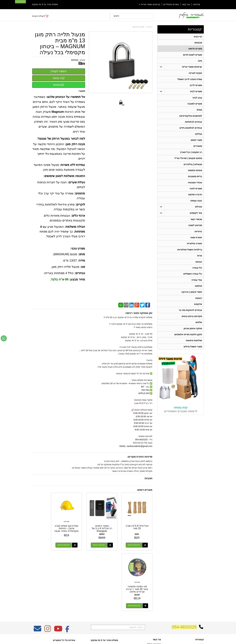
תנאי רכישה (156, 591)
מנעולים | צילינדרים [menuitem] (193, 166)
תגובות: (148, 478)
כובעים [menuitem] (199, 265)
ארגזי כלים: (78, 216)
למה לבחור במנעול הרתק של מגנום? (61, 139)
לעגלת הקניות (39, 16)
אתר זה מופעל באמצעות (118, 639)
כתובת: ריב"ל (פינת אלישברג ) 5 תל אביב (143, 583)
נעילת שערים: (76, 182)
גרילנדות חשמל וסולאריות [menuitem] (190, 253)
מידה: (81, 260)
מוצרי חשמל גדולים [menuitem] (193, 351)
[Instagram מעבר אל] (48, 566)
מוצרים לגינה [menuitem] (196, 191)
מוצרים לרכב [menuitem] (196, 86)
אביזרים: (80, 273)
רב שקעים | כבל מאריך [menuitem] (191, 154)
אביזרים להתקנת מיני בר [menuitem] (190, 314)
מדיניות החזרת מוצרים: (140, 457)
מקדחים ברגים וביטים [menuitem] (192, 320)
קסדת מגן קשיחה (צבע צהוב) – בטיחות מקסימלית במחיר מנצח (77, 526)
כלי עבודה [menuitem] (197, 271)
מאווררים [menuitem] (198, 148)
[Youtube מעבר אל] (58, 566)
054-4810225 (184, 562)
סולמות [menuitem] (198, 289)
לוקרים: (80, 204)
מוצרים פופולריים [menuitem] (171, 4)
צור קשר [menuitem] (186, 4)
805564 (75, 60)
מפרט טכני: (78, 248)
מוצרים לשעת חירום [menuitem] (193, 55)
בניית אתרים (105, 639)
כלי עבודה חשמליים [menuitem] (193, 277)
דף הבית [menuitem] (198, 37)
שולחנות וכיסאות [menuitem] (194, 345)
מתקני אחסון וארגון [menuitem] (193, 333)
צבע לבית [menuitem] (197, 98)
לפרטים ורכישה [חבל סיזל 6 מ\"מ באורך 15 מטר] (136, 541)
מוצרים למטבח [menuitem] (195, 105)
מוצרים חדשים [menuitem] (195, 49)
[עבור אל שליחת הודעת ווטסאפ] (4, 338)
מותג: (82, 254)
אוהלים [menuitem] (199, 209)
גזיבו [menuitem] (200, 61)
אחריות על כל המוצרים (64, 575)
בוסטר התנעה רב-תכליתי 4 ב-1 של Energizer (108, 524)
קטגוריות (195, 29)
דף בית (150, 27)
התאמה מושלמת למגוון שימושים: (64, 176)
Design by (64, 587)
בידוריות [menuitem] (198, 234)
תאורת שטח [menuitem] (196, 240)
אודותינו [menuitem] (196, 4)
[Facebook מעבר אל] (67, 566)
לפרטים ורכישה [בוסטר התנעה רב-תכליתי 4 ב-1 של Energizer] (105, 541)
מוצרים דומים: (145, 490)
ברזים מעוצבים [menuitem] (195, 178)
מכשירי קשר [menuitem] (196, 222)
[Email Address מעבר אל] (37, 566)
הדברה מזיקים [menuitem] (195, 197)
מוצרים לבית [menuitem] (196, 92)
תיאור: (82, 91)
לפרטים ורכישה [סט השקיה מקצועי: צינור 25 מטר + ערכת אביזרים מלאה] (42, 541)
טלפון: (158, 588)
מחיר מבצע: (77, 279)
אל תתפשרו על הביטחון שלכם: (66, 97)
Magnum (58, 112)
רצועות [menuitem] (199, 302)
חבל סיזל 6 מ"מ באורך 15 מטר (139, 523)
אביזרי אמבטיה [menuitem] (195, 185)
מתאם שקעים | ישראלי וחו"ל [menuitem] (188, 160)
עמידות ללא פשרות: (72, 165)
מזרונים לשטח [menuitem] (195, 228)
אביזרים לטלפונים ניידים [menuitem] (191, 129)
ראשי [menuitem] (202, 579)
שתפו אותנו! (156, 599)
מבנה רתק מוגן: (75, 144)
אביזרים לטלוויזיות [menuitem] (193, 123)
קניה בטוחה (181, 412)
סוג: (83, 267)
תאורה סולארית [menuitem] (194, 246)
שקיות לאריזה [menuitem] (195, 74)
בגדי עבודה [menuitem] (197, 283)
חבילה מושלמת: (75, 227)
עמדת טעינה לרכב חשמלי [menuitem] (190, 80)
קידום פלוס (113, 639)
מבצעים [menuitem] (198, 43)
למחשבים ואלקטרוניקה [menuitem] (191, 117)
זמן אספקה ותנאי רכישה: (139, 313)
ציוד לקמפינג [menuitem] (196, 215)
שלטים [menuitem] (199, 326)
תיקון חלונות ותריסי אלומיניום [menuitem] (188, 339)
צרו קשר (157, 575)
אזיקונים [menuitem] (198, 308)
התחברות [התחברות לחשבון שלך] (20, 2)
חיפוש (116, 16)
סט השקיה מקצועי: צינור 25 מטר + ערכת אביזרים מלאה (46, 526)
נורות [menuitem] (200, 259)
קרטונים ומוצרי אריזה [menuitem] (150, 4)
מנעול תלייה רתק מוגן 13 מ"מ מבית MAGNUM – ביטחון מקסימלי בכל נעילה (60, 43)
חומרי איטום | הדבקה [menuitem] (192, 296)
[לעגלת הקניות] (41, 16)
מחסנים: (80, 193)
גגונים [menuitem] (199, 111)
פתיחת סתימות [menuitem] (195, 172)
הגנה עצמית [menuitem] (196, 203)
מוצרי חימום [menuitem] (196, 141)
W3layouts (69, 587)
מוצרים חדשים (138, 27)
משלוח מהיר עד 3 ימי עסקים (45, 4)
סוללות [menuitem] (199, 135)
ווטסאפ (59, 85)
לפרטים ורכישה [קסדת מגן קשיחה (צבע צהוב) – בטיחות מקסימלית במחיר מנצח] (74, 541)
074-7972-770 (149, 588)
